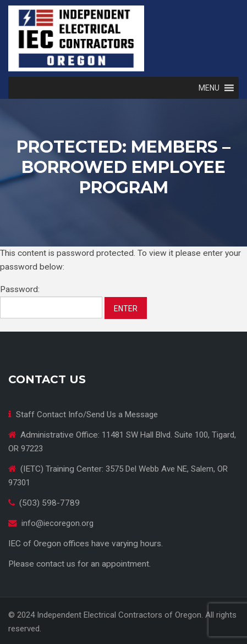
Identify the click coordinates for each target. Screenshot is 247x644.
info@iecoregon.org (57, 523)
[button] (209, 88)
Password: (51, 301)
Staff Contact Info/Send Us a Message (87, 415)
